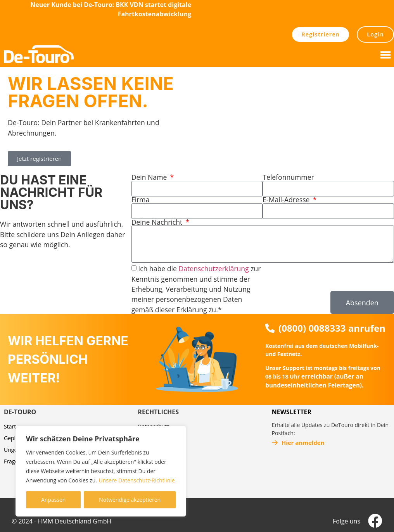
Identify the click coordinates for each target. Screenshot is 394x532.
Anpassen (54, 500)
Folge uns (346, 521)
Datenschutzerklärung (213, 269)
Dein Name (150, 177)
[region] (101, 471)
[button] (385, 55)
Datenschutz (153, 426)
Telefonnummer (288, 177)
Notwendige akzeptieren (130, 500)
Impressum (152, 438)
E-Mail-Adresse (287, 200)
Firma (141, 200)
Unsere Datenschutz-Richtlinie (137, 480)
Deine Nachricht (158, 222)
